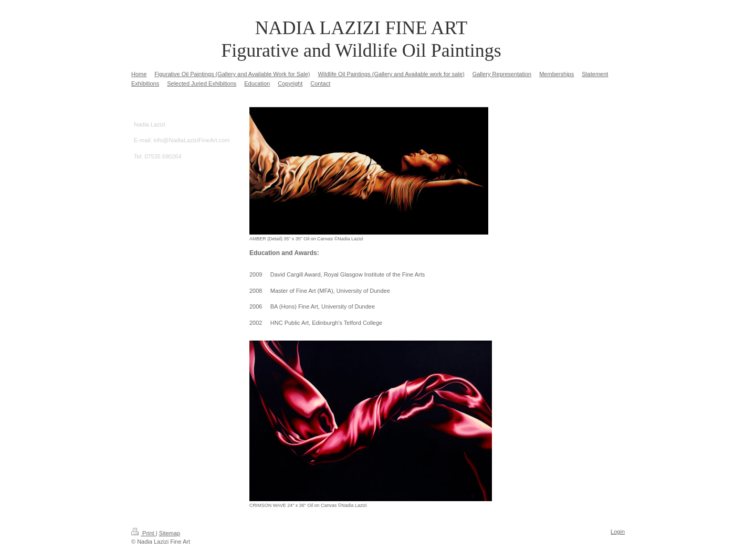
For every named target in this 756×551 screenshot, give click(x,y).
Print (144, 533)
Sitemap (170, 533)
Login (618, 532)
